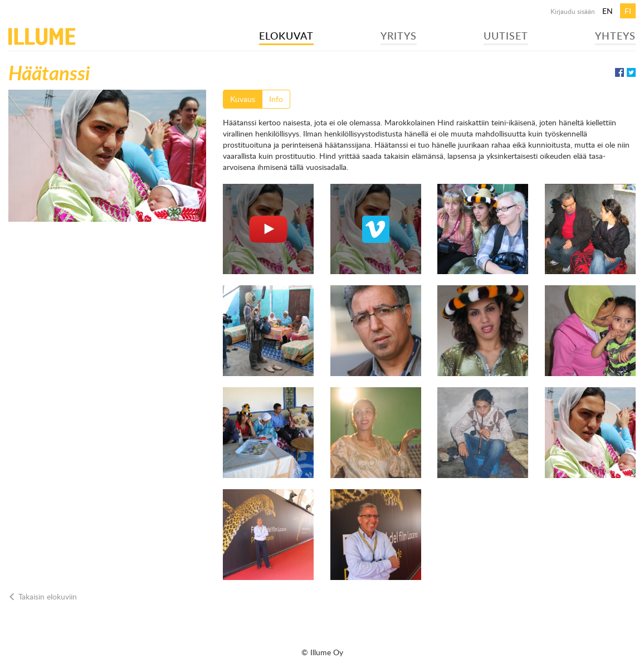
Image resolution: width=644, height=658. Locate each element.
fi (628, 11)
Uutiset (506, 35)
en (608, 11)
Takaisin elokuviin (43, 596)
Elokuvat (286, 35)
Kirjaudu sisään (573, 11)
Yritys (399, 35)
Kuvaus (243, 99)
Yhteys (615, 35)
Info (276, 99)
